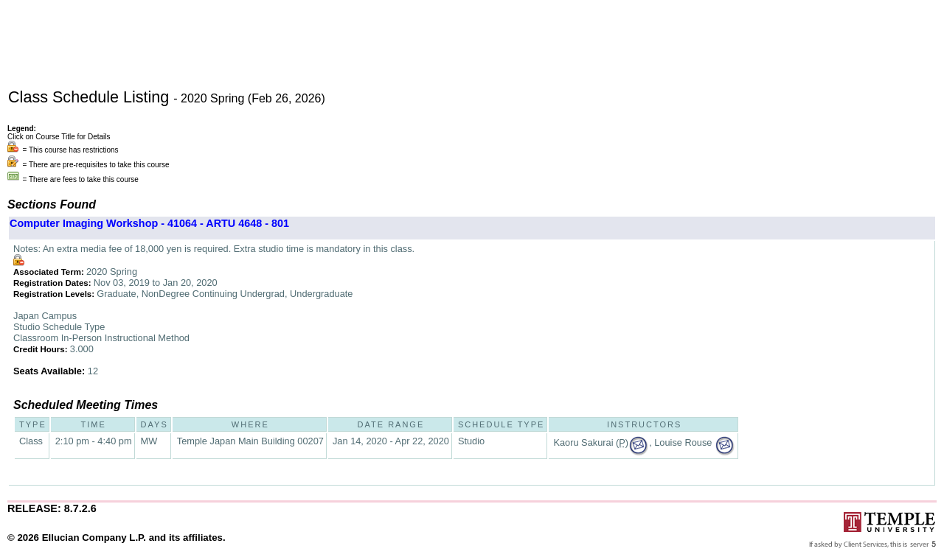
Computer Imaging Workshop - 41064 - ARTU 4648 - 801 (149, 223)
